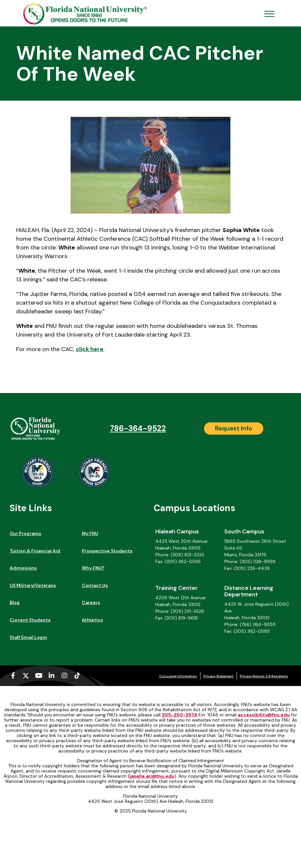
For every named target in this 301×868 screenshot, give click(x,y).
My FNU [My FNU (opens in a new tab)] (90, 533)
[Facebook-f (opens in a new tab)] (13, 676)
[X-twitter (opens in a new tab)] (26, 676)
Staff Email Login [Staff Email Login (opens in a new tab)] (28, 637)
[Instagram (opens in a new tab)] (64, 676)
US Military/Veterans (33, 585)
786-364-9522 (138, 428)
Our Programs (25, 533)
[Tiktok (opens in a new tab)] (77, 676)
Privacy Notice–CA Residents (264, 676)
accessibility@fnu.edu (264, 715)
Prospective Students (107, 551)
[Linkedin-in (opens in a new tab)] (52, 676)
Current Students (30, 620)
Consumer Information (178, 676)
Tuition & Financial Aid (35, 551)
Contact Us (95, 585)
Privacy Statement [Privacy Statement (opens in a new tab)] (218, 676)
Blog (15, 602)
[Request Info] (234, 429)
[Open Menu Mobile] (269, 14)
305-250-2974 (180, 715)
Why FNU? (93, 568)
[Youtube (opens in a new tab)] (39, 676)
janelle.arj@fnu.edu (152, 776)
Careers (91, 602)
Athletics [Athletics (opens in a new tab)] (92, 620)
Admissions (23, 568)
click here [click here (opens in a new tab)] (90, 349)
